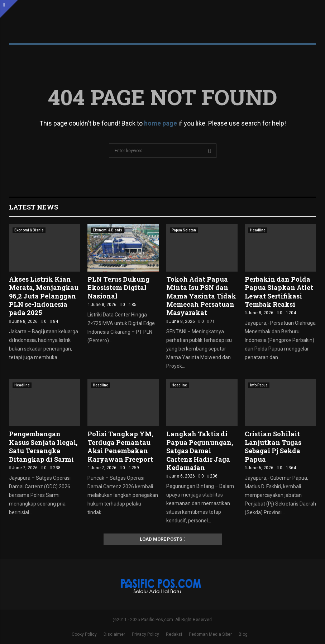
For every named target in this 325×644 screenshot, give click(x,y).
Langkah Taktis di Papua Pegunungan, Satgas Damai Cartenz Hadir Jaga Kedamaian (200, 451)
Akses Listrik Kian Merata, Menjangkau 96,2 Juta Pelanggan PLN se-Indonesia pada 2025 (44, 296)
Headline (258, 230)
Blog (243, 634)
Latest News (34, 207)
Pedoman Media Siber (210, 634)
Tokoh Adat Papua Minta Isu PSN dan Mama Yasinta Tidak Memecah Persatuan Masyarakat (201, 296)
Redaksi (174, 634)
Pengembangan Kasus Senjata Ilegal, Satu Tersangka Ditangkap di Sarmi (43, 446)
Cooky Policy (84, 634)
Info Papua (259, 385)
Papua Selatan (184, 230)
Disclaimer (114, 634)
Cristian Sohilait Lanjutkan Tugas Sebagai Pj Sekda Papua (273, 446)
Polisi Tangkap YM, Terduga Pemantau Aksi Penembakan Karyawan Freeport (120, 446)
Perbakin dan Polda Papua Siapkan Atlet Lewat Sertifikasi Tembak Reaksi (279, 292)
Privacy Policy (145, 634)
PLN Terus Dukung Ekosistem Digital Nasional (118, 288)
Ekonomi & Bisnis (29, 230)
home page (161, 123)
